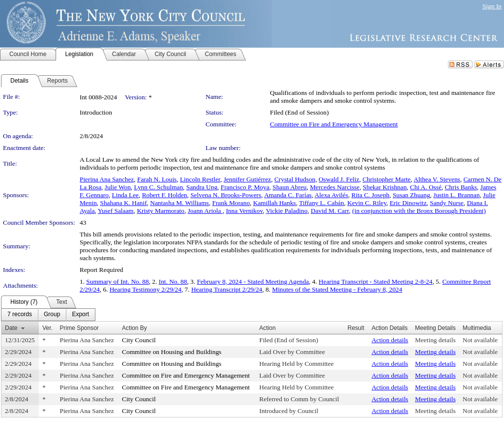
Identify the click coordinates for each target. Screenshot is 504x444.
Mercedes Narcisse (335, 187)
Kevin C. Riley (367, 203)
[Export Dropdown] (80, 315)
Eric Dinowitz (408, 203)
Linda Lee (125, 195)
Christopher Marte (386, 179)
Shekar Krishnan (385, 187)
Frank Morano (231, 203)
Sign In (492, 6)
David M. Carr (330, 211)
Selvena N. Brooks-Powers (226, 195)
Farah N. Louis (157, 179)
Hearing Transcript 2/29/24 (227, 289)
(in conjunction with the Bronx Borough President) (419, 211)
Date (11, 328)
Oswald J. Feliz (339, 179)
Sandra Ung (202, 187)
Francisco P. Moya (245, 187)
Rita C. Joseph (371, 195)
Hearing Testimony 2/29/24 (146, 289)
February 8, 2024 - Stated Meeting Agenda (253, 281)
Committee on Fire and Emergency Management (334, 124)
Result (356, 328)
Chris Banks (461, 187)
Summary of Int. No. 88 (117, 281)
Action (267, 328)
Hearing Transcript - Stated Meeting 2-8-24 (375, 281)
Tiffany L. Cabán (321, 203)
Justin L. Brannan (456, 195)
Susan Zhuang (412, 195)
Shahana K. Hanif (123, 203)
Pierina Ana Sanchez (107, 179)
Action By (134, 328)
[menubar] (48, 315)
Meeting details (435, 340)
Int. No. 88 (173, 281)
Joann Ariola (205, 211)
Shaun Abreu (289, 187)
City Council (139, 340)
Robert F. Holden (165, 195)
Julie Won (118, 187)
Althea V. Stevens (437, 179)
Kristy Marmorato (161, 211)
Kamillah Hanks (275, 203)
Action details (390, 340)
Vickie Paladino (287, 211)
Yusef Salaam (116, 211)
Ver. (47, 328)
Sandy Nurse (446, 203)
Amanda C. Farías (288, 195)
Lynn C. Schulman (159, 187)
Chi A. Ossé (426, 187)
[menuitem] (20, 315)
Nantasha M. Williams (179, 203)
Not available (480, 340)
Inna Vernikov (244, 211)
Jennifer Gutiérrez (248, 179)
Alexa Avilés (331, 195)
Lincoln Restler (200, 179)
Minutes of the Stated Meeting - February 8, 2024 (337, 289)
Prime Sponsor (79, 328)
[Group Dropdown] (52, 315)
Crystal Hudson (295, 179)
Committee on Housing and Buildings (172, 352)
